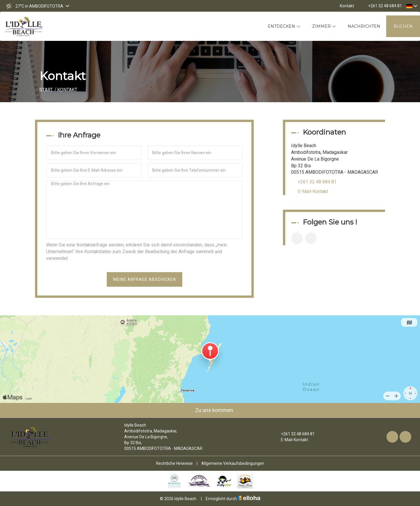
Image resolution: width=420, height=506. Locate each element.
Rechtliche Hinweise (174, 463)
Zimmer (324, 26)
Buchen (403, 26)
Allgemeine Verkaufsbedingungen (233, 463)
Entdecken (284, 26)
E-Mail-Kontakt (313, 191)
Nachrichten (364, 26)
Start (46, 90)
